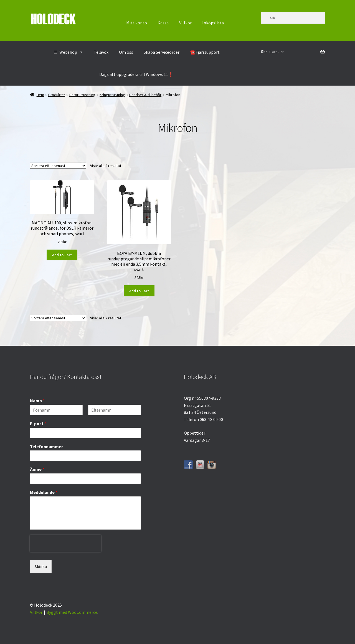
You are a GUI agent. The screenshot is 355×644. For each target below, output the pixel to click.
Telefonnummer (46, 447)
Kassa (163, 23)
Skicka (41, 566)
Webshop (71, 52)
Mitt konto (137, 23)
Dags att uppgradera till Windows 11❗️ (136, 74)
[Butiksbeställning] (58, 166)
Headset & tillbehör (145, 95)
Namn (37, 401)
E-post (38, 424)
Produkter (57, 95)
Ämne (37, 469)
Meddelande (44, 492)
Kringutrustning (112, 95)
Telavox (101, 52)
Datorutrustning (82, 95)
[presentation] (65, 556)
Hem (40, 95)
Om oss (126, 52)
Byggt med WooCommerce (72, 612)
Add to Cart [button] (62, 255)
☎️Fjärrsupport (205, 52)
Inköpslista (213, 23)
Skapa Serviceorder (162, 52)
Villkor (185, 23)
